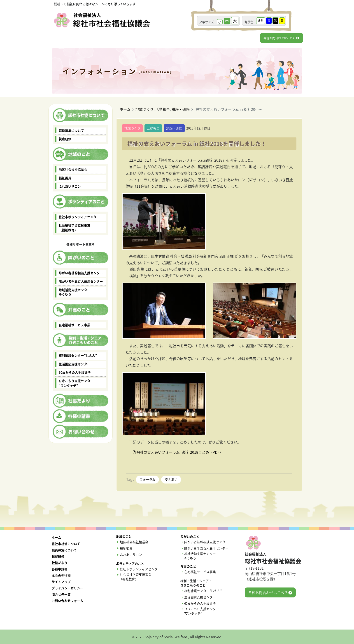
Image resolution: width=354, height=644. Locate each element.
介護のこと (188, 566)
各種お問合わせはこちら (281, 38)
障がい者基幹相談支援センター (81, 273)
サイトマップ (61, 582)
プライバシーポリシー (68, 588)
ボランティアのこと (130, 564)
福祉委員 (65, 178)
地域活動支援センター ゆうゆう (75, 292)
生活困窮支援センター (75, 364)
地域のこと (124, 536)
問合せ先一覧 (61, 594)
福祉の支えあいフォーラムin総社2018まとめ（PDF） (176, 452)
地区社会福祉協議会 (73, 169)
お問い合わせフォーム (68, 601)
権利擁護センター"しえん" (78, 355)
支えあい (171, 479)
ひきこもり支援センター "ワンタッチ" (76, 383)
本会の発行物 (61, 575)
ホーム (125, 109)
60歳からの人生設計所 (75, 372)
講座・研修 (181, 109)
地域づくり (144, 109)
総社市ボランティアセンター (79, 217)
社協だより (60, 563)
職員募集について (71, 130)
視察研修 (65, 139)
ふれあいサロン (70, 186)
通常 (261, 21)
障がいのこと (190, 536)
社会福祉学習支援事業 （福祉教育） (75, 227)
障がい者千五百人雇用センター (81, 281)
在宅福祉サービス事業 (75, 325)
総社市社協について (66, 544)
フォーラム (147, 479)
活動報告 (163, 109)
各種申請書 (60, 569)
